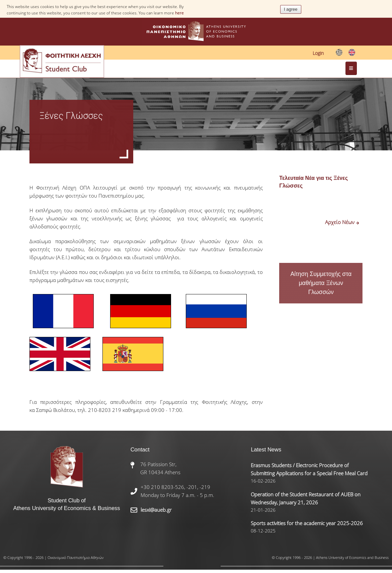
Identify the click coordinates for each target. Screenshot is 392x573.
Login (318, 53)
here (179, 13)
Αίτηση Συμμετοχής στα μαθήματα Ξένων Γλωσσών (321, 283)
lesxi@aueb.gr (156, 510)
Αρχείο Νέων (342, 222)
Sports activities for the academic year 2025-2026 (307, 523)
